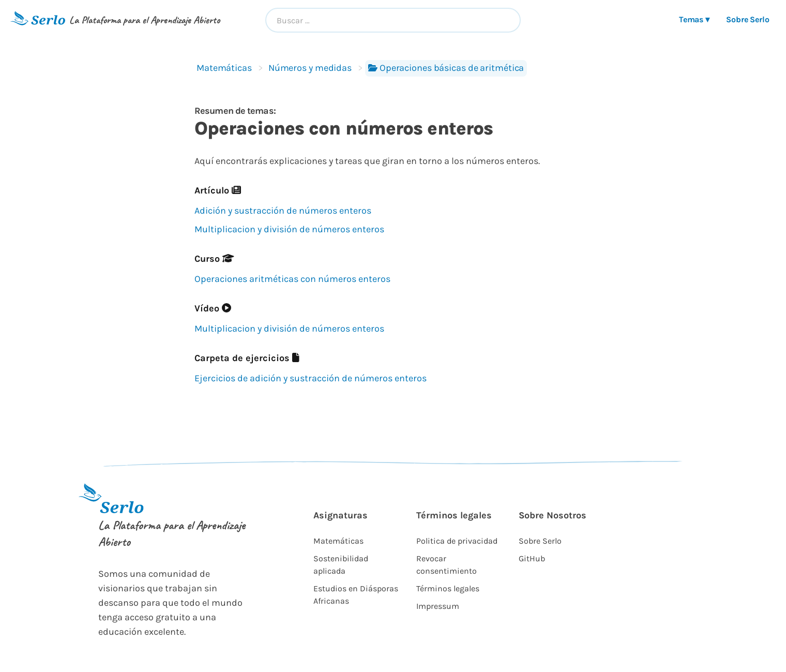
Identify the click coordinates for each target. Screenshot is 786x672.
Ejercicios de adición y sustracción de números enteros (311, 378)
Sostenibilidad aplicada (341, 565)
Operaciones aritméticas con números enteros (292, 279)
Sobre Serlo (748, 19)
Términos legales (448, 588)
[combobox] (393, 20)
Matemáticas (224, 68)
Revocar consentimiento (447, 565)
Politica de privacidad (457, 541)
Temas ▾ (694, 19)
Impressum (438, 606)
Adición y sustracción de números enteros (283, 211)
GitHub (532, 558)
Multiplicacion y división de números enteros (289, 229)
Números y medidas (310, 68)
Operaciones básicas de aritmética (446, 68)
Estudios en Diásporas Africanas (356, 595)
